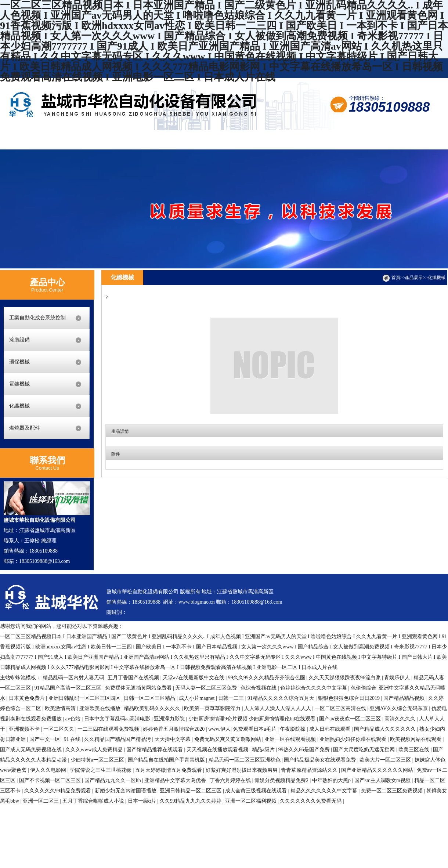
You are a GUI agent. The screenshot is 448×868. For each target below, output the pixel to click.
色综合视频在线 (259, 688)
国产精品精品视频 (405, 698)
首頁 (396, 278)
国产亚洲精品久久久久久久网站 (378, 770)
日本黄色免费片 (28, 698)
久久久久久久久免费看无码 (311, 801)
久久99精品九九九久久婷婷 (191, 801)
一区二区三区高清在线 (341, 708)
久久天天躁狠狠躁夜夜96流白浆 (346, 678)
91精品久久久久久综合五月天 (282, 698)
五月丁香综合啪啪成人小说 (94, 801)
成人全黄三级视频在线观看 (257, 791)
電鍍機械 (19, 384)
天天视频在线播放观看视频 (218, 750)
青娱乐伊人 (398, 678)
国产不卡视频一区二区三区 (51, 780)
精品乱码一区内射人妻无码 (74, 678)
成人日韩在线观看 (330, 729)
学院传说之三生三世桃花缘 (101, 770)
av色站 (74, 719)
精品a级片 (264, 750)
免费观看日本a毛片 (255, 729)
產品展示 (414, 278)
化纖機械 (19, 406)
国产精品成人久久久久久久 (386, 729)
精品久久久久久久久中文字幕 (325, 791)
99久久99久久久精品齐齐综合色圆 (267, 678)
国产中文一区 (46, 739)
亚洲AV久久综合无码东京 (400, 708)
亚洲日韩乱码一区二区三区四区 (85, 698)
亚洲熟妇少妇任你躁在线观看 (354, 739)
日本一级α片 (143, 801)
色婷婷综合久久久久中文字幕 (314, 688)
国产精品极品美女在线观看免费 (321, 760)
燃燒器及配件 (25, 428)
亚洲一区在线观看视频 (291, 739)
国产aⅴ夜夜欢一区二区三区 (351, 719)
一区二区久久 (59, 729)
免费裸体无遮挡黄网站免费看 (139, 688)
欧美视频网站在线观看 (416, 739)
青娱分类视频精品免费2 (282, 780)
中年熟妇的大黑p (332, 780)
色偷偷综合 (364, 688)
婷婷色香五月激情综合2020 (174, 729)
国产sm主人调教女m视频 (383, 780)
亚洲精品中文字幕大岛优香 (176, 780)
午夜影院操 (293, 729)
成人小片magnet (197, 698)
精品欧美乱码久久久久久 (153, 708)
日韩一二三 (232, 698)
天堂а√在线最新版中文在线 (194, 678)
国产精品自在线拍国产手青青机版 (167, 760)
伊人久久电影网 (49, 770)
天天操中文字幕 (173, 739)
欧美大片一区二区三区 (386, 760)
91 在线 (73, 739)
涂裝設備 (19, 340)
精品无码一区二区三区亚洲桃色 (245, 760)
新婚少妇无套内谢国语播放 (126, 791)
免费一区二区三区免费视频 (393, 791)
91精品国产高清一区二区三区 (69, 688)
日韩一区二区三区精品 (150, 698)
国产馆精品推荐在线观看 (155, 750)
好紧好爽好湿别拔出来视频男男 (242, 770)
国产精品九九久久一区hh (113, 780)
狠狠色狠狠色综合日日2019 (350, 698)
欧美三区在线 (415, 750)
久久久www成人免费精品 (95, 750)
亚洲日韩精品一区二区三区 (191, 791)
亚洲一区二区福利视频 (252, 801)
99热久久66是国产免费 (305, 750)
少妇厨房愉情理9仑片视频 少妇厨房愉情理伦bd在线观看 (253, 719)
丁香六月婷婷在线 (231, 780)
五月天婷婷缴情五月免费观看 (169, 770)
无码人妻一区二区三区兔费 (207, 688)
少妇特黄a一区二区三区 (98, 760)
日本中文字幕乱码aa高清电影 (118, 719)
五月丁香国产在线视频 (134, 678)
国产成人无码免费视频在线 (32, 750)
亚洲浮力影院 (170, 719)
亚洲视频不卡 (25, 729)
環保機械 (19, 362)
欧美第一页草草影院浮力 (213, 708)
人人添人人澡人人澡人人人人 (278, 708)
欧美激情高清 (61, 708)
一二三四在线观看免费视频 (109, 729)
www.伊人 (219, 729)
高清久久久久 (401, 719)
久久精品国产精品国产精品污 (118, 739)
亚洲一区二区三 (41, 801)
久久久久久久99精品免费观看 (58, 791)
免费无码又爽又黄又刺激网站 (228, 739)
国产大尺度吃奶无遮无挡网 (365, 750)
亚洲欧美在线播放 (101, 708)
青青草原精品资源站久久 (310, 770)
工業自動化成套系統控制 (37, 318)
